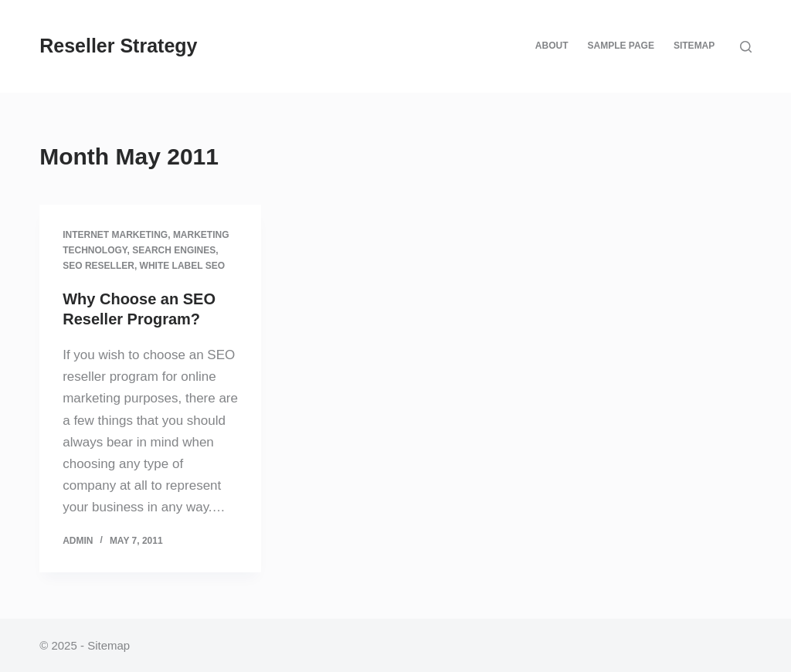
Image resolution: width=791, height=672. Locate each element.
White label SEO (182, 266)
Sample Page (620, 46)
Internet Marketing (115, 235)
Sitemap (694, 46)
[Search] (746, 47)
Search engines (174, 250)
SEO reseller (98, 266)
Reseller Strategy (118, 46)
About (552, 46)
